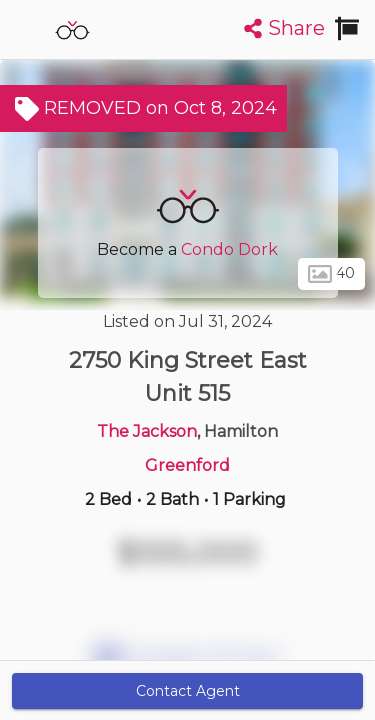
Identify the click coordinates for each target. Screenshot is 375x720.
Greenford (187, 465)
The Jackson (147, 431)
